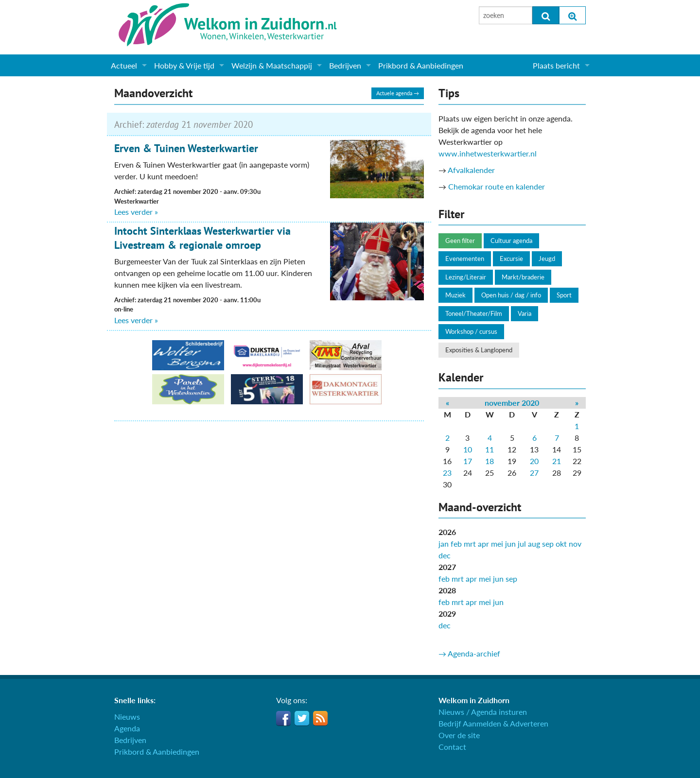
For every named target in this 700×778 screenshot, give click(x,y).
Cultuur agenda (511, 241)
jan (444, 544)
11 (490, 449)
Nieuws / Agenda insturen (483, 712)
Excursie (511, 259)
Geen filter (460, 241)
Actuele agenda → (398, 93)
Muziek (455, 295)
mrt (470, 544)
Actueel (124, 65)
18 (490, 461)
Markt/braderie (523, 277)
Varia (525, 313)
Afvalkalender (471, 170)
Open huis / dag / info (511, 295)
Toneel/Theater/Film (474, 313)
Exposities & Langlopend (479, 350)
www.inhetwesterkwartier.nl (488, 153)
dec (445, 555)
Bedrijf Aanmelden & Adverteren (493, 723)
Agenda (127, 728)
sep (548, 544)
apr (483, 544)
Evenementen (465, 259)
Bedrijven (345, 65)
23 (447, 473)
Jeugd (547, 259)
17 (468, 461)
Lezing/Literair (466, 277)
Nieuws (127, 717)
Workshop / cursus (471, 331)
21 (557, 461)
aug (534, 544)
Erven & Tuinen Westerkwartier (186, 148)
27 (534, 473)
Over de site (459, 735)
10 (468, 449)
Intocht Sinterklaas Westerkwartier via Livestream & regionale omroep (202, 238)
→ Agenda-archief (469, 653)
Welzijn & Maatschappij (272, 65)
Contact (452, 747)
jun (510, 544)
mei (497, 544)
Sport (564, 295)
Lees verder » (136, 212)
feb (456, 544)
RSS (320, 718)
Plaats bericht (556, 65)
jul (522, 544)
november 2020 (512, 403)
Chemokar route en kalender (497, 186)
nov (575, 544)
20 (534, 461)
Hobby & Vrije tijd (184, 65)
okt (561, 544)
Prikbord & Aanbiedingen (421, 65)
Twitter (302, 718)
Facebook (283, 718)
